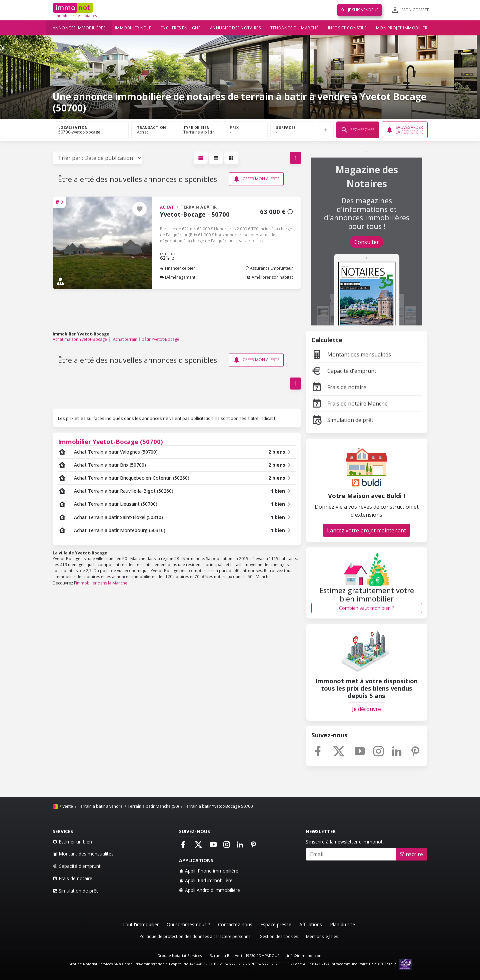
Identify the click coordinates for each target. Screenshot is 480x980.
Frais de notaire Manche (349, 404)
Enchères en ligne (181, 28)
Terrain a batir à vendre (100, 806)
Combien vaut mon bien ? (366, 608)
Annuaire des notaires (235, 28)
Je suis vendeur (359, 10)
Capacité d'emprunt (344, 371)
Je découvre (366, 709)
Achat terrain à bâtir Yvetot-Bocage (146, 339)
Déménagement (178, 277)
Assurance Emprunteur (269, 268)
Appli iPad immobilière (206, 880)
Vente (68, 806)
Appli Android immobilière (209, 890)
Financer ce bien (178, 268)
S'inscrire (411, 854)
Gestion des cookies (279, 936)
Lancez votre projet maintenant (366, 530)
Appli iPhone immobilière (209, 871)
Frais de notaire (339, 387)
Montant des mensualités (351, 354)
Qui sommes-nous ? (188, 924)
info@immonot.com (305, 956)
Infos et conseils (347, 28)
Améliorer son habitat (270, 277)
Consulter (367, 242)
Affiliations (311, 924)
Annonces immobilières (79, 28)
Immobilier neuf (133, 28)
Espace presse (276, 924)
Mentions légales (322, 936)
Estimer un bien (72, 842)
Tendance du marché (294, 28)
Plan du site (342, 924)
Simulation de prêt (342, 420)
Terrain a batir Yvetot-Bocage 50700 (218, 806)
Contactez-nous (235, 924)
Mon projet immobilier (402, 28)
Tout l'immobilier (140, 924)
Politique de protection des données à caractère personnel (196, 936)
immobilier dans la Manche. (102, 583)
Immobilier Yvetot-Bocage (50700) (110, 441)
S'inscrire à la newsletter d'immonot (344, 842)
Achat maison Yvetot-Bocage (80, 339)
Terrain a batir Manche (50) (153, 806)
